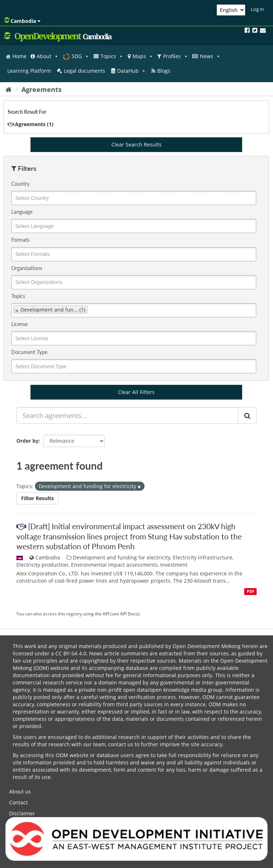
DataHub (132, 71)
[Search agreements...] (127, 415)
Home (19, 56)
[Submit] (247, 415)
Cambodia (22, 21)
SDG (80, 56)
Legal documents (84, 71)
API (106, 614)
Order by (27, 441)
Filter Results (37, 498)
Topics (112, 56)
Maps (143, 56)
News (210, 56)
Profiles (176, 56)
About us (20, 791)
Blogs (164, 71)
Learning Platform (29, 71)
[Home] (9, 89)
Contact (18, 802)
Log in (257, 9)
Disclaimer (22, 813)
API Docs (129, 614)
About (48, 56)
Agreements (41, 89)
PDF (251, 591)
